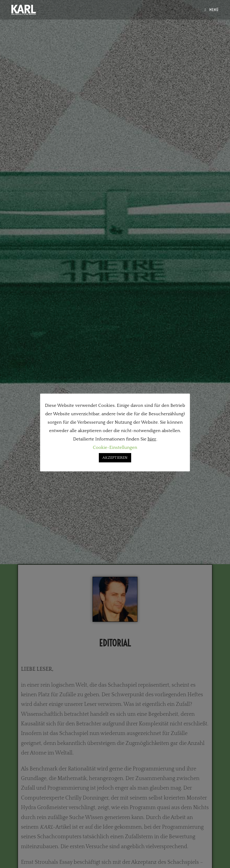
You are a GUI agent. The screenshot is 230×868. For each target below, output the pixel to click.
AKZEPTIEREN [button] (115, 458)
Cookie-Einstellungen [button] (115, 448)
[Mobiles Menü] (212, 10)
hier (152, 439)
